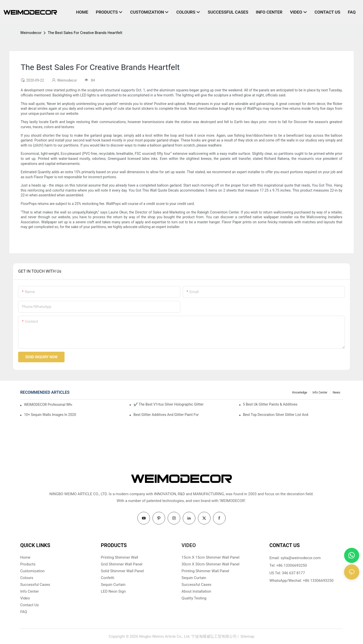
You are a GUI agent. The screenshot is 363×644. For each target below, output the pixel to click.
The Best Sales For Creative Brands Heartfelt (85, 33)
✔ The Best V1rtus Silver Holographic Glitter (168, 404)
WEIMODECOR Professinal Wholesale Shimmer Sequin (48, 405)
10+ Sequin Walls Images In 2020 (50, 415)
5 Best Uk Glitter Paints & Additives (270, 404)
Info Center (320, 392)
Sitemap (247, 636)
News (337, 392)
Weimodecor (31, 33)
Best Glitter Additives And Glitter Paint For (166, 415)
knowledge (300, 392)
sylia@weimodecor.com (301, 558)
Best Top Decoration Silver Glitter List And (276, 415)
